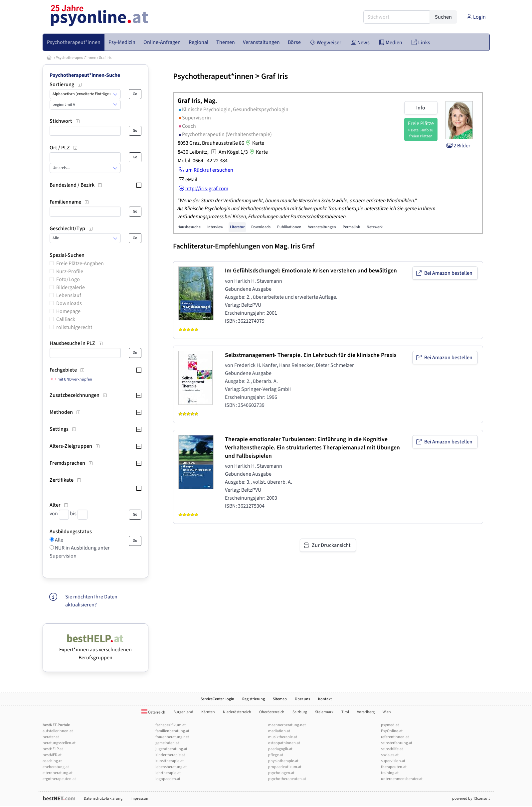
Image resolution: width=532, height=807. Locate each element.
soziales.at (390, 755)
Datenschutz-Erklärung (103, 799)
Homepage (68, 311)
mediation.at (279, 731)
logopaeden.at (168, 779)
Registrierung (254, 699)
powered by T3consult (471, 799)
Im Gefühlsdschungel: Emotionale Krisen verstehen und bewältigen (311, 271)
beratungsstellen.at (59, 743)
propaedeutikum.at (285, 767)
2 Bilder (458, 146)
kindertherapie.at (170, 755)
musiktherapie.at (283, 737)
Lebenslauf (69, 295)
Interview (215, 227)
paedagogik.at (280, 749)
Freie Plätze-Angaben (80, 263)
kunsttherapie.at (170, 761)
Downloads (69, 303)
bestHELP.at (53, 749)
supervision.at (393, 761)
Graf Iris (105, 58)
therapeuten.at (394, 767)
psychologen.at (281, 773)
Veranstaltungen (322, 227)
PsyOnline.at (392, 731)
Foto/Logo (68, 279)
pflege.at (276, 755)
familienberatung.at (172, 731)
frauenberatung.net (172, 737)
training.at (390, 773)
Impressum (140, 799)
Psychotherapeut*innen (76, 58)
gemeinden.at (167, 743)
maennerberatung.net (287, 725)
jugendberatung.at (171, 749)
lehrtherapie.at (168, 773)
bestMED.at (52, 755)
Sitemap (280, 699)
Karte (254, 143)
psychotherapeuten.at (287, 779)
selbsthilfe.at (392, 749)
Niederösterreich (237, 712)
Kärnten (208, 712)
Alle (59, 540)
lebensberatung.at (171, 767)
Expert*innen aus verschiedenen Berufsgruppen (95, 650)
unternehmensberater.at (402, 779)
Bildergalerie (71, 287)
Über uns (302, 699)
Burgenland (183, 712)
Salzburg (300, 712)
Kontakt (325, 699)
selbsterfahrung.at (397, 743)
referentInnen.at (395, 737)
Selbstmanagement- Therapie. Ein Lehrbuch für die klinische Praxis (311, 355)
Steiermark (324, 712)
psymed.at (390, 725)
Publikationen (289, 227)
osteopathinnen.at (284, 743)
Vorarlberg (366, 712)
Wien (387, 712)
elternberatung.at (58, 773)
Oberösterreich (272, 712)
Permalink (351, 227)
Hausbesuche (189, 227)
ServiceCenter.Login (217, 699)
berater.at (51, 737)
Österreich (153, 712)
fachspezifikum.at (171, 725)
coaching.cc (52, 761)
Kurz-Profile (70, 271)
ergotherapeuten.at (59, 779)
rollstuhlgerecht (74, 327)
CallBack (66, 319)
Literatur (237, 227)
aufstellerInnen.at (58, 731)
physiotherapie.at (283, 761)
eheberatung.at (56, 767)
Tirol (345, 712)
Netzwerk (375, 227)
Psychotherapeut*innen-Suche (85, 75)
